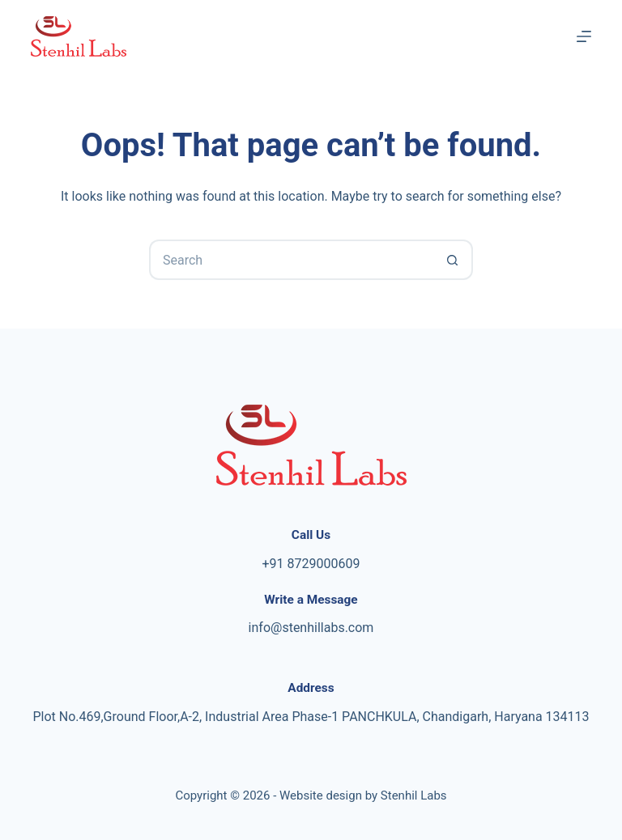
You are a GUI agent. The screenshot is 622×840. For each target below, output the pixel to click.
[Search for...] (291, 260)
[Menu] (584, 36)
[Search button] (453, 260)
